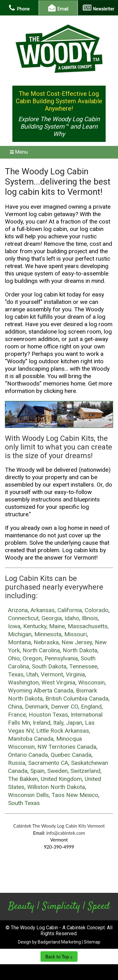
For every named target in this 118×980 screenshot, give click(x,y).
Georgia (52, 618)
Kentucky (35, 626)
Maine (57, 626)
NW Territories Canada (67, 747)
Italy (58, 723)
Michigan (20, 634)
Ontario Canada (28, 755)
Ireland (42, 723)
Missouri (76, 634)
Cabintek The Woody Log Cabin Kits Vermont (59, 826)
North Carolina (41, 650)
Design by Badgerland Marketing (49, 942)
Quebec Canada (71, 755)
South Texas (24, 803)
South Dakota (49, 666)
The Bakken (23, 779)
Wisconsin (91, 682)
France (17, 715)
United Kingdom (61, 779)
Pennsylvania (61, 658)
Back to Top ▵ (59, 957)
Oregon (32, 658)
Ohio (14, 658)
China (15, 707)
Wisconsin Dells (28, 795)
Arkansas (43, 610)
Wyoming (20, 690)
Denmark (37, 707)
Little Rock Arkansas (63, 731)
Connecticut (23, 618)
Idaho (72, 618)
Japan (74, 723)
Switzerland (85, 771)
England (91, 707)
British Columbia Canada (77, 699)
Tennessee (83, 666)
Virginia (75, 674)
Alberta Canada (53, 690)
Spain (37, 771)
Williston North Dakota (56, 787)
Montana (19, 642)
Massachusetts (88, 626)
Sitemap (92, 942)
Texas (16, 674)
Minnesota (48, 634)
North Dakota (80, 650)
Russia (17, 763)
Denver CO (65, 707)
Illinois (90, 618)
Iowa (14, 626)
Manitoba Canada (31, 739)
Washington (23, 682)
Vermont (52, 674)
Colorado (97, 610)
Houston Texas (48, 715)
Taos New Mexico (75, 795)
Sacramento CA (48, 763)
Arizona (18, 610)
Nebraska (46, 642)
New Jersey (77, 642)
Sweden (57, 771)
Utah (32, 674)
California (70, 610)
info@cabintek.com (66, 833)
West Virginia (58, 682)
